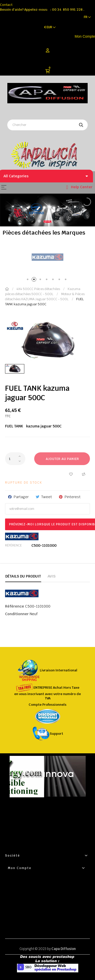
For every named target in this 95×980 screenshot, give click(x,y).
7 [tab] (66, 280)
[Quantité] (15, 459)
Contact (6, 5)
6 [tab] (60, 280)
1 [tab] (29, 280)
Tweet (47, 497)
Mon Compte (85, 36)
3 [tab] (41, 280)
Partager (21, 497)
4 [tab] (48, 280)
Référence (13, 545)
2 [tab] (35, 280)
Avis (52, 576)
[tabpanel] (48, 257)
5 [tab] (54, 280)
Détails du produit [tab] (23, 576)
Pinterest (73, 497)
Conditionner (17, 614)
